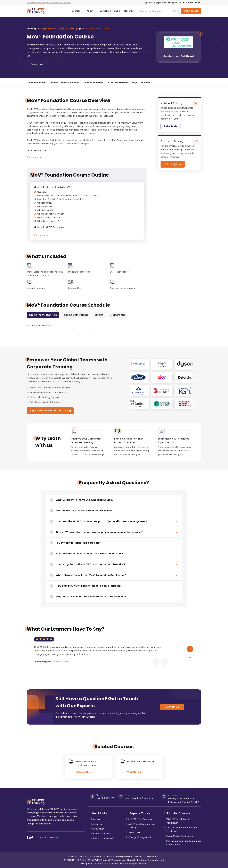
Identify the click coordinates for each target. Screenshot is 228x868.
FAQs (135, 83)
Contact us (96, 824)
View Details (84, 772)
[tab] (43, 315)
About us (95, 819)
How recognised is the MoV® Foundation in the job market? (91, 564)
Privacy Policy (98, 829)
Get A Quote (191, 11)
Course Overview (36, 83)
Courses (77, 11)
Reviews (145, 83)
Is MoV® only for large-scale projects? (78, 543)
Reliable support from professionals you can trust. (49, 3)
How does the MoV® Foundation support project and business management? (101, 521)
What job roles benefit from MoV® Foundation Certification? (91, 575)
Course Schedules (93, 83)
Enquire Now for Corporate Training (50, 411)
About (91, 11)
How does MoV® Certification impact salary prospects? (89, 586)
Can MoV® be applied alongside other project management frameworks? (99, 532)
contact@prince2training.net (161, 3)
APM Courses (135, 832)
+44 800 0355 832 (191, 3)
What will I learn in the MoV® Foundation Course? (85, 500)
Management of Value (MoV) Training (58, 28)
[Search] (156, 11)
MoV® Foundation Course (95, 28)
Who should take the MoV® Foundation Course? (84, 511)
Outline (54, 83)
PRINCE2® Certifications (140, 819)
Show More (34, 157)
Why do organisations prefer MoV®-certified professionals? (91, 597)
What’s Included (70, 83)
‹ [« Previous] (82, 334)
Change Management (140, 837)
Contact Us (172, 707)
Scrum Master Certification (180, 836)
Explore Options (173, 164)
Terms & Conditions (101, 834)
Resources (129, 11)
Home (30, 28)
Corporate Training (110, 11)
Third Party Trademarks (103, 838)
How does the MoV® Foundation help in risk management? (90, 554)
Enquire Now (37, 64)
